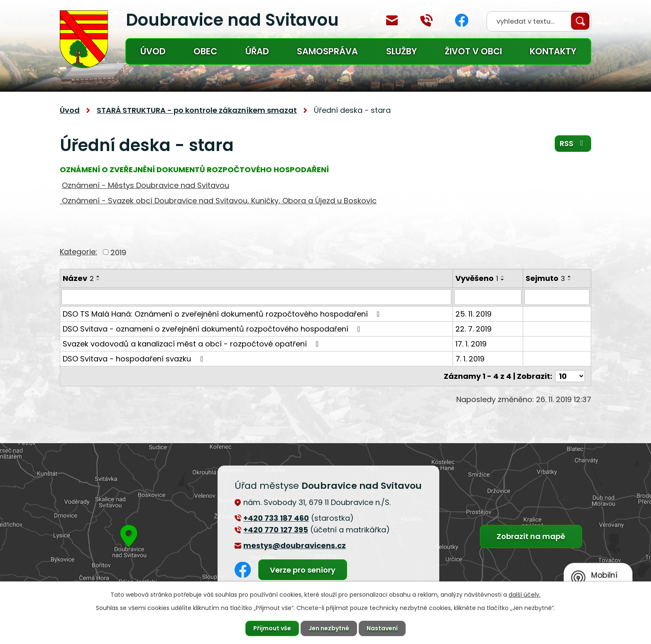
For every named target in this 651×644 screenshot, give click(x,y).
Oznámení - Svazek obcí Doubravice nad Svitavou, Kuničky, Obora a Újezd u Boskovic (218, 201)
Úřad (257, 51)
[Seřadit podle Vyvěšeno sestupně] (503, 280)
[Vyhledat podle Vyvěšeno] (488, 297)
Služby (401, 51)
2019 (118, 252)
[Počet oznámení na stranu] (570, 376)
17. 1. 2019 (471, 344)
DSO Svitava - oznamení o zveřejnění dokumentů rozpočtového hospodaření (213, 329)
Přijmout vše (272, 628)
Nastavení (382, 628)
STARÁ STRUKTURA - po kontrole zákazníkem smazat (197, 110)
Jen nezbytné (329, 628)
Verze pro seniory (303, 570)
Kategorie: (78, 252)
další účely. (525, 595)
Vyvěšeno (477, 278)
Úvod (153, 51)
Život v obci (473, 51)
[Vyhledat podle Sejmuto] (557, 297)
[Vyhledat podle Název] (256, 297)
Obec (205, 51)
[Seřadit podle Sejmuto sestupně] (570, 280)
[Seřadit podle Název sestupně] (98, 280)
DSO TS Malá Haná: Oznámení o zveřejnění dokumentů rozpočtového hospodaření (223, 314)
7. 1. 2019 (470, 359)
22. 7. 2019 (474, 329)
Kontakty (553, 51)
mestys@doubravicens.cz (392, 20)
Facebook (462, 20)
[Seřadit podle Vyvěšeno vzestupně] (503, 276)
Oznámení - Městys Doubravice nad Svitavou (146, 185)
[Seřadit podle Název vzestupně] (98, 276)
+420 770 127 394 (426, 20)
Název (78, 278)
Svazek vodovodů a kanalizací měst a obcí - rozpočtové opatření (192, 344)
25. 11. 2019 (474, 314)
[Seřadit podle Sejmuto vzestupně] (570, 276)
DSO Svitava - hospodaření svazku (135, 359)
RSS (573, 143)
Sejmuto (545, 278)
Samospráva (327, 51)
